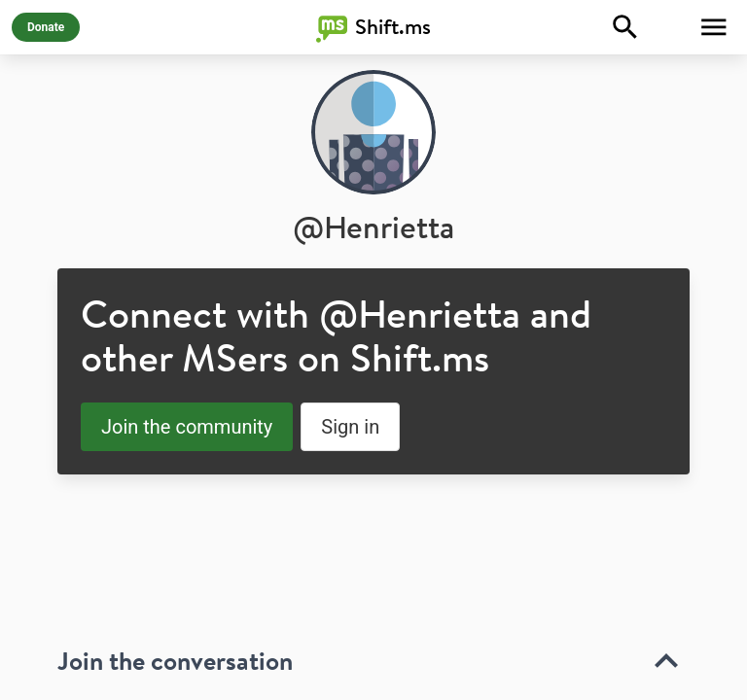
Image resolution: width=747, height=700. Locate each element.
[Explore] (625, 27)
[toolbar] (373, 638)
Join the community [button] (187, 427)
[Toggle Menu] (714, 27)
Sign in (350, 427)
